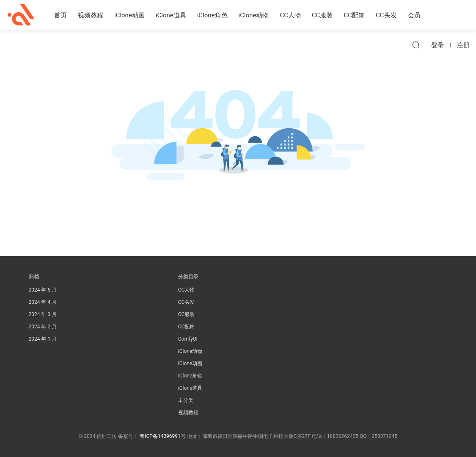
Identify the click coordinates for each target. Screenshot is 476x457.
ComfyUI (188, 339)
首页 (61, 15)
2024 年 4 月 (43, 302)
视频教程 (91, 15)
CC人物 (290, 15)
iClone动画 (129, 15)
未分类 (186, 400)
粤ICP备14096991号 (163, 436)
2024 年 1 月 (43, 339)
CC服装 (322, 15)
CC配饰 (355, 15)
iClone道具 (171, 15)
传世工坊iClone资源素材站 (21, 15)
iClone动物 (254, 15)
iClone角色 (212, 15)
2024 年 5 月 (43, 290)
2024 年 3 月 (43, 314)
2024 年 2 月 (43, 327)
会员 (414, 15)
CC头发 (386, 15)
